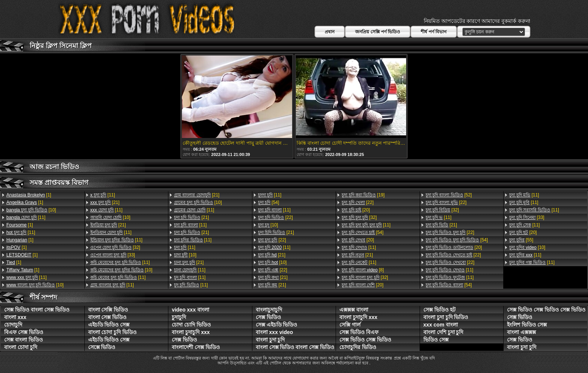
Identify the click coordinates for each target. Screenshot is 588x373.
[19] (363, 195)
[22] (275, 217)
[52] (449, 195)
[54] (269, 202)
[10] (31, 210)
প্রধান (330, 32)
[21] (105, 202)
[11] (26, 217)
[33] (113, 255)
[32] (115, 247)
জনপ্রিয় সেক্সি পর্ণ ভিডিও (378, 32)
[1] (29, 195)
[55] (521, 240)
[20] (356, 210)
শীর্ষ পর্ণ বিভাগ (434, 32)
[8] (363, 270)
